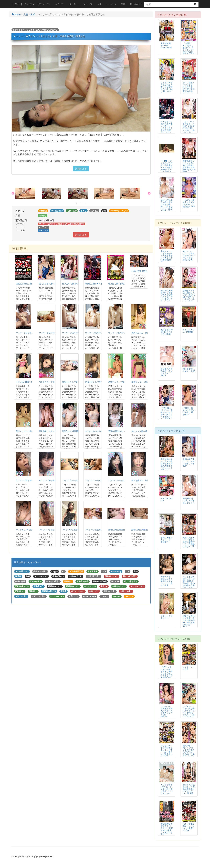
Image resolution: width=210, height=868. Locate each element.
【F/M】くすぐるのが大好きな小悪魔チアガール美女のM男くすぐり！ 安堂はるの (167, 168)
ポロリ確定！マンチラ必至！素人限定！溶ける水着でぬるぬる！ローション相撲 (189, 89)
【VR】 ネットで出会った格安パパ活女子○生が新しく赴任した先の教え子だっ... (189, 128)
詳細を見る (81, 169)
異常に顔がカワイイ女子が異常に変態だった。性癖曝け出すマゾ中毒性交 (189, 543)
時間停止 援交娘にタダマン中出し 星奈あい (189, 411)
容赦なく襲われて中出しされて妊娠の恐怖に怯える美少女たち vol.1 (189, 621)
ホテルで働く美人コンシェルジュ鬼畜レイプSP (189, 827)
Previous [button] (13, 193)
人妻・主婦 (29, 14)
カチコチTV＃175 (167, 500)
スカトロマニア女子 (189, 668)
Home (16, 14)
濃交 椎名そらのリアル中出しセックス (189, 501)
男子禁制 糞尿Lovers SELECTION (166, 46)
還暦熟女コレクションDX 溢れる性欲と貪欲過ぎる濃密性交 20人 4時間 (189, 166)
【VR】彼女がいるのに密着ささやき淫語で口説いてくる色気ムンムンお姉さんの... (167, 415)
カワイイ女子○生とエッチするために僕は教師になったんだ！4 (167, 789)
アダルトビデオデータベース (31, 4)
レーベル (111, 4)
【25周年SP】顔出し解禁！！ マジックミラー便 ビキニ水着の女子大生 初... (189, 50)
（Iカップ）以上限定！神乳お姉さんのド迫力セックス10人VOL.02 (167, 712)
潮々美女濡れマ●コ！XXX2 (189, 370)
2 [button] (81, 203)
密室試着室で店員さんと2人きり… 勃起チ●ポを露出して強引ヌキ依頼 (167, 829)
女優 (99, 4)
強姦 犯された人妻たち (26, 284)
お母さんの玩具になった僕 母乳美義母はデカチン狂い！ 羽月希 (189, 789)
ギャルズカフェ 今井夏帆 (189, 331)
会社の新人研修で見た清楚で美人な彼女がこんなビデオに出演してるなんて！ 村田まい (167, 297)
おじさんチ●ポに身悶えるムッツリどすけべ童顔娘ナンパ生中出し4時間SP (167, 751)
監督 (123, 4)
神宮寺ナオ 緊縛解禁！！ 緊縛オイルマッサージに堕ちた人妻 (167, 581)
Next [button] (149, 193)
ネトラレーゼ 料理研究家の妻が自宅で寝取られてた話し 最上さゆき (167, 88)
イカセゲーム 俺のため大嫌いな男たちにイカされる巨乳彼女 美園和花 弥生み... (167, 127)
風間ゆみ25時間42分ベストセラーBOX (167, 332)
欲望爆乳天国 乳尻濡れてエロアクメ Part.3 (167, 372)
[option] (29, 193)
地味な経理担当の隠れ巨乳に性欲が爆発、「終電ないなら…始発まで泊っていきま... (167, 207)
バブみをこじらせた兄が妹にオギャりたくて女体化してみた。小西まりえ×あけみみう (189, 713)
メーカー (73, 4)
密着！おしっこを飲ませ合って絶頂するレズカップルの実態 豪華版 (167, 257)
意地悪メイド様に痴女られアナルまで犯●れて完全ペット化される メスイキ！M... (189, 297)
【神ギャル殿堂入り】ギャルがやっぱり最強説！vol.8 (189, 203)
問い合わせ (136, 4)
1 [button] (76, 203)
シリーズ (88, 4)
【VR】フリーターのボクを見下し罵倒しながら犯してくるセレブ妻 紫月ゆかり (167, 674)
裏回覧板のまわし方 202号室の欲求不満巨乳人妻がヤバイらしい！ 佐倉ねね (167, 465)
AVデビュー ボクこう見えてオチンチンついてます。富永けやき (189, 256)
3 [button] (86, 203)
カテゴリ (59, 4)
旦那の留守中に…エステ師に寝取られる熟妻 (189, 463)
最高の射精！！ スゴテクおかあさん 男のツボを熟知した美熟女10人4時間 (189, 752)
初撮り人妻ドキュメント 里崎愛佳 (167, 540)
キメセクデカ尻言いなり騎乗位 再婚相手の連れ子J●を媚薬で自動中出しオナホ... (189, 583)
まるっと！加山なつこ (167, 617)
